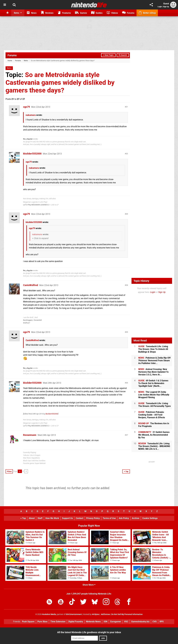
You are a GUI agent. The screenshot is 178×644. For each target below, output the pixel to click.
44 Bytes (96, 614)
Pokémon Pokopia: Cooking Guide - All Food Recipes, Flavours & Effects (152, 415)
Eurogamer (116, 622)
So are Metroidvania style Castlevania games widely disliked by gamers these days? (60, 83)
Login (160, 7)
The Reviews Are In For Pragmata (154, 425)
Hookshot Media (49, 614)
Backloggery (28, 320)
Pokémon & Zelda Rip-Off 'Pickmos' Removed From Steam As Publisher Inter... (154, 361)
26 (127, 383)
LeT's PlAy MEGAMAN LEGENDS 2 (36, 205)
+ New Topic (108, 55)
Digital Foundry (76, 622)
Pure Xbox (42, 622)
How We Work (52, 518)
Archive (136, 518)
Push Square (28, 622)
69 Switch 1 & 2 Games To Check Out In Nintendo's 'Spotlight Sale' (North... (153, 383)
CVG (155, 622)
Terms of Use (109, 518)
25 (127, 332)
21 (127, 107)
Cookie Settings (150, 518)
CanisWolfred (31, 285)
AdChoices (105, 614)
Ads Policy (124, 518)
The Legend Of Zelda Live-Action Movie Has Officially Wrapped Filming (154, 395)
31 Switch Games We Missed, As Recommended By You (154, 435)
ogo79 (26, 107)
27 (127, 435)
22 (127, 154)
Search (123, 55)
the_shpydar (28, 139)
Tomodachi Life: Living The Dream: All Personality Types (154, 405)
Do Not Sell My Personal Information (127, 614)
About (32, 518)
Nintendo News (93, 622)
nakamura (31, 115)
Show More (89, 585)
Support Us (67, 518)
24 (127, 285)
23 (127, 214)
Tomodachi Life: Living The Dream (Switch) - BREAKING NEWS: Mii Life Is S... (154, 446)
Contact (80, 518)
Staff (40, 518)
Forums (12, 55)
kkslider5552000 (32, 154)
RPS (162, 622)
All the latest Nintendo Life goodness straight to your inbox (89, 632)
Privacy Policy (93, 518)
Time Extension (58, 622)
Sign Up (166, 7)
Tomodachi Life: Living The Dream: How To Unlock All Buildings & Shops (153, 349)
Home (10, 61)
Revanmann (30, 435)
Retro (26, 61)
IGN (105, 622)
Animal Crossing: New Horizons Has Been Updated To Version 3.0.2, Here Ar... (153, 372)
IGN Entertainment (74, 614)
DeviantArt (38, 320)
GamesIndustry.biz (140, 622)
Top (23, 518)
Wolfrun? (27, 323)
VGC (126, 622)
